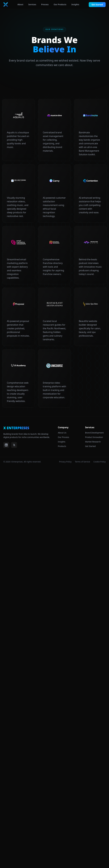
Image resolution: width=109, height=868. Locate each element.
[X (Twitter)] (14, 445)
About (20, 4)
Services (32, 4)
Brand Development (94, 433)
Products (62, 446)
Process (45, 4)
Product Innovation (94, 437)
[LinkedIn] (6, 445)
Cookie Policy (100, 462)
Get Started (97, 5)
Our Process (63, 437)
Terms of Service (83, 462)
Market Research (93, 442)
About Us (62, 433)
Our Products (60, 4)
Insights (75, 4)
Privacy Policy (65, 462)
